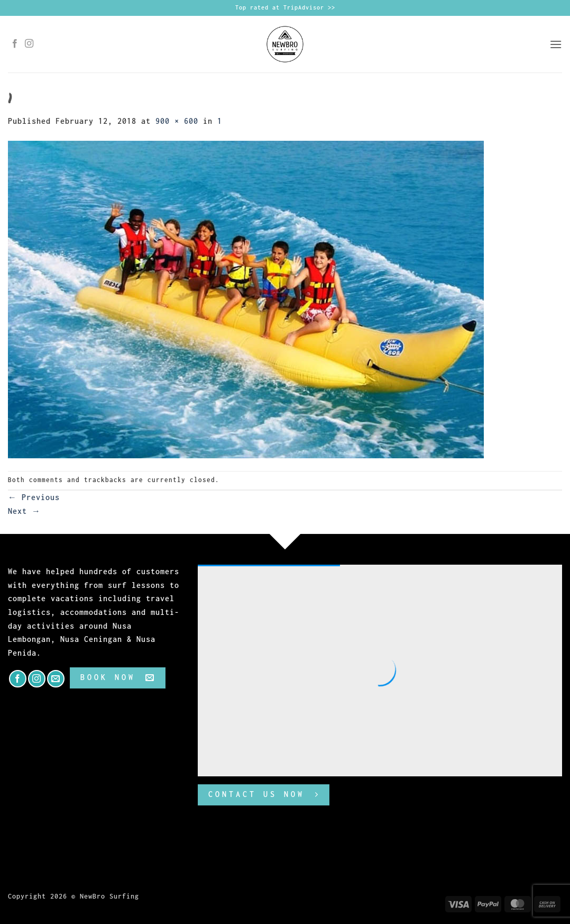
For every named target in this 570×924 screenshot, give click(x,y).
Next (24, 511)
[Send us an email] (56, 679)
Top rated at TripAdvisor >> (285, 7)
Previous (34, 497)
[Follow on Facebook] (15, 44)
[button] (556, 44)
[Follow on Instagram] (29, 44)
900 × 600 (177, 121)
